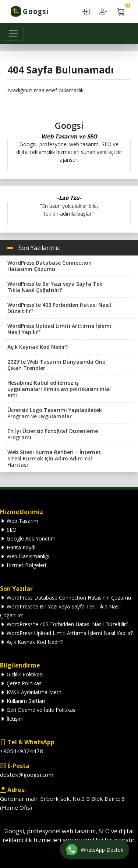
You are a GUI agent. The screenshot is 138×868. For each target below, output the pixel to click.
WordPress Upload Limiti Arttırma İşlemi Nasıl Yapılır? (59, 329)
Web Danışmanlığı (25, 556)
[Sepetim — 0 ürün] (121, 11)
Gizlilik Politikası (22, 674)
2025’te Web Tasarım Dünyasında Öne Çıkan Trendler (56, 365)
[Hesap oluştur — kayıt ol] (103, 11)
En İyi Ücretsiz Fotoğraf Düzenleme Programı (53, 434)
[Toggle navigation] (13, 33)
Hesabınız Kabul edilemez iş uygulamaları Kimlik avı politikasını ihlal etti (59, 389)
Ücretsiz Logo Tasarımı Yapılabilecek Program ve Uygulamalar (55, 413)
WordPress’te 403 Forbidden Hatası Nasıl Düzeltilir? (59, 308)
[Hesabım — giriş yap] (86, 11)
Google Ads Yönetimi (28, 538)
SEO (8, 530)
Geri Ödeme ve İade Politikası (38, 710)
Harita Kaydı (18, 547)
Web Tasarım (19, 521)
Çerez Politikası (21, 683)
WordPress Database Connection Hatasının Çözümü (49, 266)
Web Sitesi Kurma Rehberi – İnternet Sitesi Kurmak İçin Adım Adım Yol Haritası (54, 458)
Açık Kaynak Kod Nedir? (38, 347)
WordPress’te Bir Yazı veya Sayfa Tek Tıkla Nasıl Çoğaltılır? (55, 287)
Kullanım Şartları (22, 701)
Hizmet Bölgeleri (23, 565)
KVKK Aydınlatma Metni (31, 692)
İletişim (12, 719)
